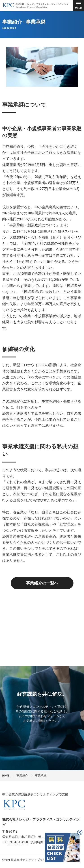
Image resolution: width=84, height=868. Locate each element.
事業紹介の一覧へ (42, 583)
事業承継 (41, 776)
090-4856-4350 (18, 842)
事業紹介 (22, 776)
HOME (6, 776)
